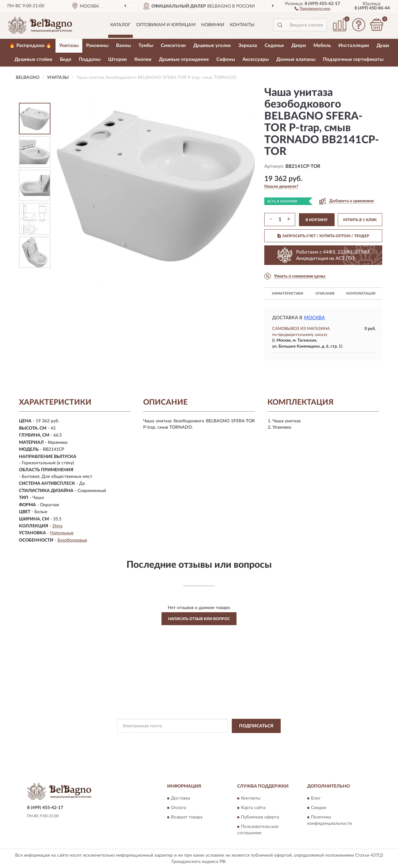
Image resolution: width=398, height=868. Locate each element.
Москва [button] (314, 318)
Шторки (117, 59)
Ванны (123, 46)
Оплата (179, 808)
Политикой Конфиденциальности (196, 740)
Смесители (173, 46)
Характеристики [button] (287, 293)
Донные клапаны (296, 59)
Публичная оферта (260, 818)
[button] (312, 8)
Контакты (242, 25)
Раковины (97, 46)
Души (383, 46)
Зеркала (248, 46)
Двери (299, 46)
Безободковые (72, 540)
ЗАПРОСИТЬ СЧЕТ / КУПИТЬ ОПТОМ (323, 236)
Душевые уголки (212, 46)
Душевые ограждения (184, 59)
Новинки (213, 25)
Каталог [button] (120, 25)
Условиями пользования (251, 740)
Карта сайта (253, 808)
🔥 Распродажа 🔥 (30, 46)
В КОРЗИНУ (317, 220)
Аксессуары (256, 59)
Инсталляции (354, 46)
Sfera (57, 526)
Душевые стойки (33, 59)
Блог (316, 799)
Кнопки (143, 59)
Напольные (62, 533)
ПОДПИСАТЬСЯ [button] (256, 726)
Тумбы (146, 46)
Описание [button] (325, 293)
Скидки (319, 808)
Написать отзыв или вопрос (199, 619)
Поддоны (90, 59)
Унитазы (69, 46)
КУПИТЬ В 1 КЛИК (360, 220)
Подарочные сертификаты (353, 59)
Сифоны (226, 59)
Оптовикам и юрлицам (166, 25)
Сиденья (274, 46)
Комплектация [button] (361, 293)
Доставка (181, 799)
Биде (66, 59)
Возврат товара (187, 818)
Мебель (322, 46)
